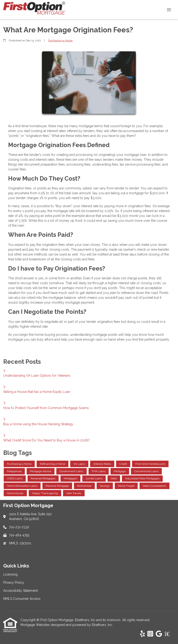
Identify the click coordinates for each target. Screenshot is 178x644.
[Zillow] (170, 634)
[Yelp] (142, 634)
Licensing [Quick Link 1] (10, 574)
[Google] (159, 634)
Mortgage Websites (36, 625)
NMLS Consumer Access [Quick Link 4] (22, 599)
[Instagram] (150, 634)
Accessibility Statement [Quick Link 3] (21, 591)
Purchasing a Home (60, 40)
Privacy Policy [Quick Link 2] (14, 582)
